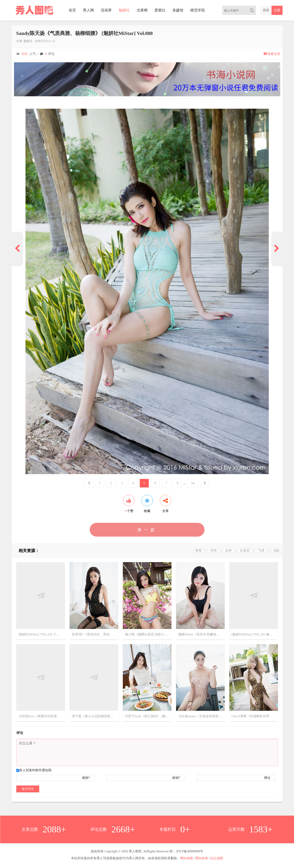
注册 (277, 10)
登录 (266, 10)
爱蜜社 (160, 10)
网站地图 (187, 858)
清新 (276, 551)
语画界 (106, 10)
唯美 (199, 551)
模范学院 (198, 10)
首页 (72, 10)
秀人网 (88, 10)
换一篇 (147, 530)
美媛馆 (178, 10)
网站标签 (202, 858)
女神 (228, 551)
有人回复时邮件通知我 (35, 770)
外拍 (213, 551)
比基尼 (245, 551)
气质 (261, 551)
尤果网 (142, 10)
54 (193, 483)
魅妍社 (124, 10)
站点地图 (217, 858)
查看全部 (272, 54)
